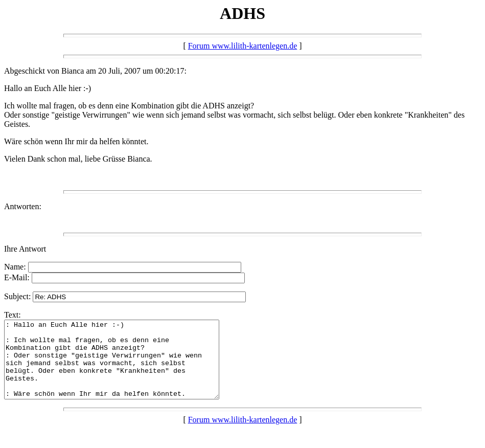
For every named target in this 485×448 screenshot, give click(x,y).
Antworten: (23, 206)
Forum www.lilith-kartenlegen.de (243, 46)
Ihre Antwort (25, 249)
